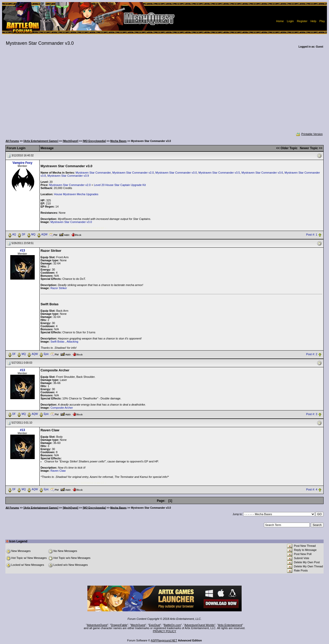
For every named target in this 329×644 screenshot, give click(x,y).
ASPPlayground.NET (164, 640)
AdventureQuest (97, 625)
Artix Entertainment (230, 625)
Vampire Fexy (22, 163)
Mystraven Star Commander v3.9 (68, 176)
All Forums (12, 141)
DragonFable (119, 625)
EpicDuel (154, 625)
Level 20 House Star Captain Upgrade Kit (120, 185)
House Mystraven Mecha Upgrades (76, 194)
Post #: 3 (312, 414)
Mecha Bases (118, 141)
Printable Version (309, 134)
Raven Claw (58, 471)
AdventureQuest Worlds (200, 625)
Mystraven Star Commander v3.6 (262, 173)
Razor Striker (59, 288)
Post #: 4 (312, 489)
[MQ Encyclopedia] (94, 141)
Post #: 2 (312, 354)
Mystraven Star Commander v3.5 (219, 173)
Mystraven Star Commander (93, 173)
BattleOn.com (172, 625)
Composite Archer (62, 408)
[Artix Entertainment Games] (41, 141)
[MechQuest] (71, 141)
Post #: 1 (312, 235)
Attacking (72, 342)
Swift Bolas (57, 342)
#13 (22, 251)
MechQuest (138, 625)
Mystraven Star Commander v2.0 (133, 173)
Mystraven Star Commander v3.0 (176, 173)
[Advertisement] (164, 94)
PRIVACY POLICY (165, 631)
